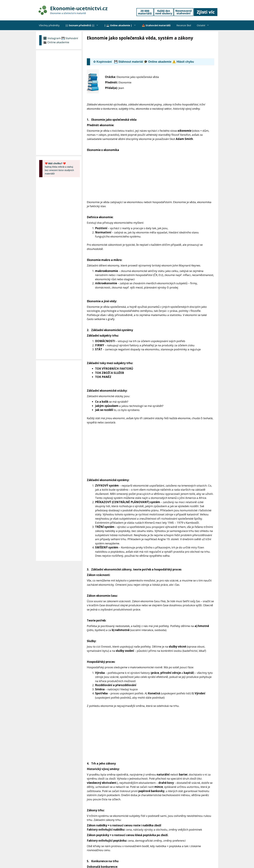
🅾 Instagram (52, 38)
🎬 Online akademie (56, 42)
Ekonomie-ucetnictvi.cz (79, 8)
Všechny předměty (49, 25)
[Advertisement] (146, 50)
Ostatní (204, 25)
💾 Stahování (70, 38)
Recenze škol (184, 25)
